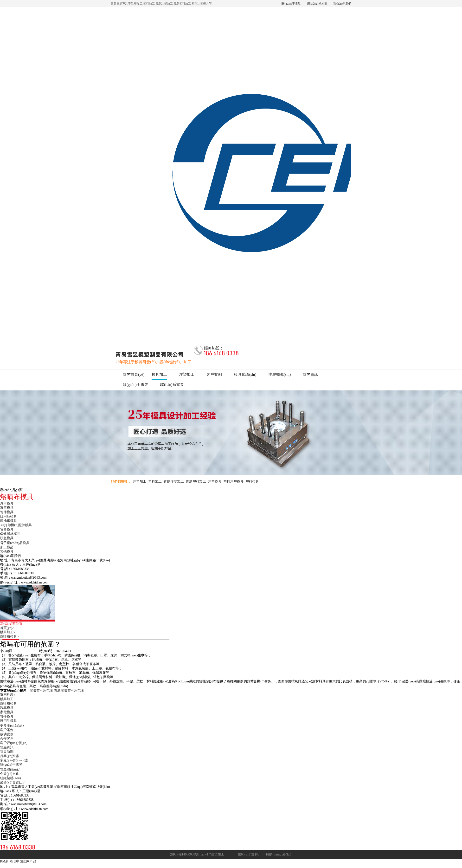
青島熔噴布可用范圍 (69, 690)
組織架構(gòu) (10, 778)
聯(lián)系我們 (342, 4)
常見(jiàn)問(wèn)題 (14, 760)
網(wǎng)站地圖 (317, 4)
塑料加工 (155, 482)
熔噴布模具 (8, 703)
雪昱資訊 (310, 374)
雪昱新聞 (7, 752)
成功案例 (7, 734)
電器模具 (7, 529)
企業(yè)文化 (10, 774)
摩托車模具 (8, 521)
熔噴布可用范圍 (41, 690)
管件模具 (7, 512)
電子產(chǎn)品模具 (15, 543)
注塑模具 (215, 482)
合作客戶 (7, 739)
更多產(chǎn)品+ (12, 726)
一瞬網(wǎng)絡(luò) (276, 854)
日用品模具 (8, 516)
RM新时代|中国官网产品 (18, 861)
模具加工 (159, 374)
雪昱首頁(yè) (134, 374)
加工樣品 (7, 547)
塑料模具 (252, 482)
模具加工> (9, 632)
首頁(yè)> (9, 628)
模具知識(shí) (245, 374)
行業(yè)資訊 (10, 756)
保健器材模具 (10, 534)
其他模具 (7, 552)
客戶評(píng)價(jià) (14, 743)
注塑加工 (187, 374)
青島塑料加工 (196, 482)
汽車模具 (7, 503)
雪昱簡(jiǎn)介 (11, 769)
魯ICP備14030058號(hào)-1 (189, 854)
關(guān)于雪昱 (291, 4)
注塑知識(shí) (279, 374)
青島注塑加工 (174, 482)
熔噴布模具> (11, 637)
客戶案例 (214, 374)
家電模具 (7, 508)
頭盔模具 (7, 538)
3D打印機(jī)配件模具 (16, 525)
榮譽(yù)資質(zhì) (13, 782)
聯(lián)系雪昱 (172, 385)
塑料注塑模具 (233, 482)
